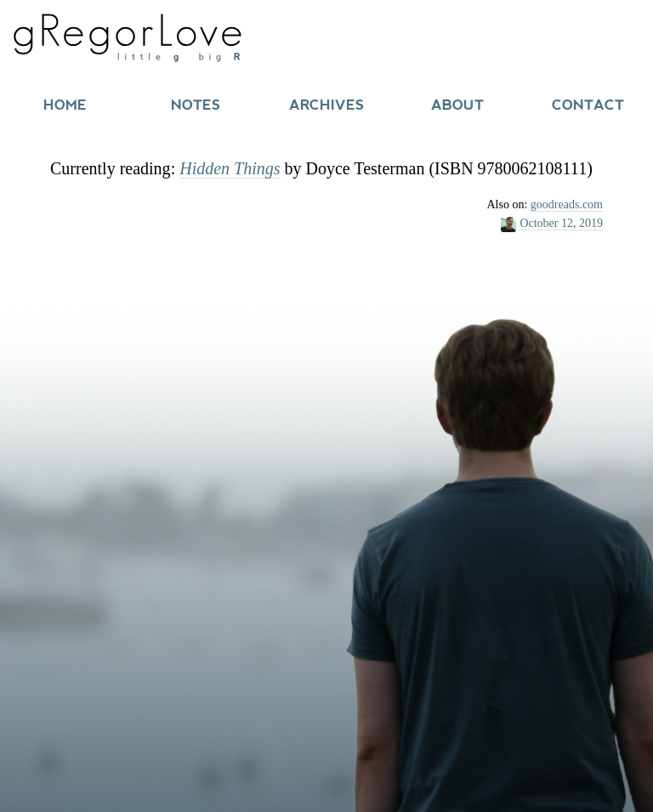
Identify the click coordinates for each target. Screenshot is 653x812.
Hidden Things (230, 168)
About (457, 105)
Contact (588, 105)
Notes (196, 105)
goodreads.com (567, 204)
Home (65, 105)
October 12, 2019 (561, 223)
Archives (326, 105)
